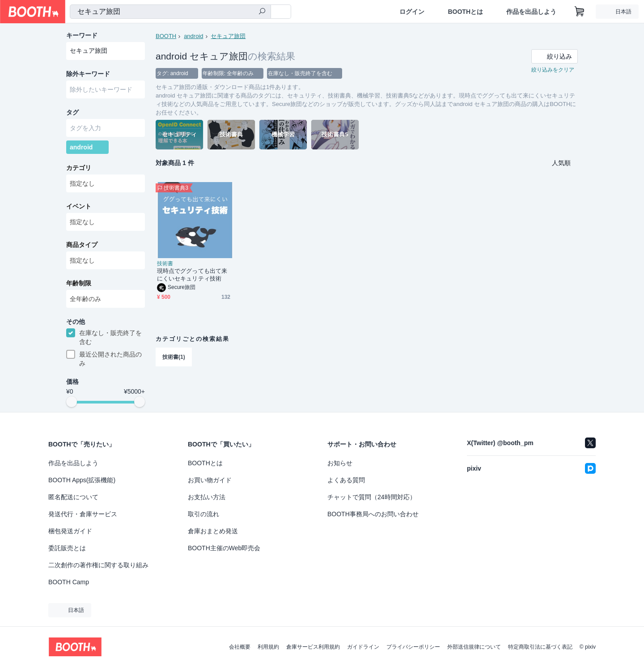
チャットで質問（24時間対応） (372, 497)
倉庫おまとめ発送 (213, 531)
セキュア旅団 (228, 36)
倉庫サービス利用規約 (313, 647)
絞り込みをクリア (553, 70)
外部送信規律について (474, 647)
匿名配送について (73, 497)
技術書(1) (174, 357)
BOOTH (166, 36)
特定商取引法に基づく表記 (540, 647)
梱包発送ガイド (70, 531)
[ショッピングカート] (580, 12)
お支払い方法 (207, 497)
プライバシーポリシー (413, 647)
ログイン (412, 12)
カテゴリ (79, 168)
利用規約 (268, 647)
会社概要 (240, 647)
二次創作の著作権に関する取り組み (98, 565)
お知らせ (340, 463)
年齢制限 (79, 283)
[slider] (72, 402)
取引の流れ (203, 514)
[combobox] (170, 12)
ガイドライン (363, 647)
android (193, 36)
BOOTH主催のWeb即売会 (224, 548)
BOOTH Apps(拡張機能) (82, 480)
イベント (79, 206)
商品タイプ (82, 245)
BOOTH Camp (69, 582)
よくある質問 (346, 480)
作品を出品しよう (531, 12)
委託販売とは (67, 548)
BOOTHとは (465, 12)
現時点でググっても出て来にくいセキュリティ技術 (192, 275)
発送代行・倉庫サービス (83, 514)
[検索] (262, 12)
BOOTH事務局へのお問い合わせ (373, 514)
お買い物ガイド (210, 480)
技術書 (165, 263)
